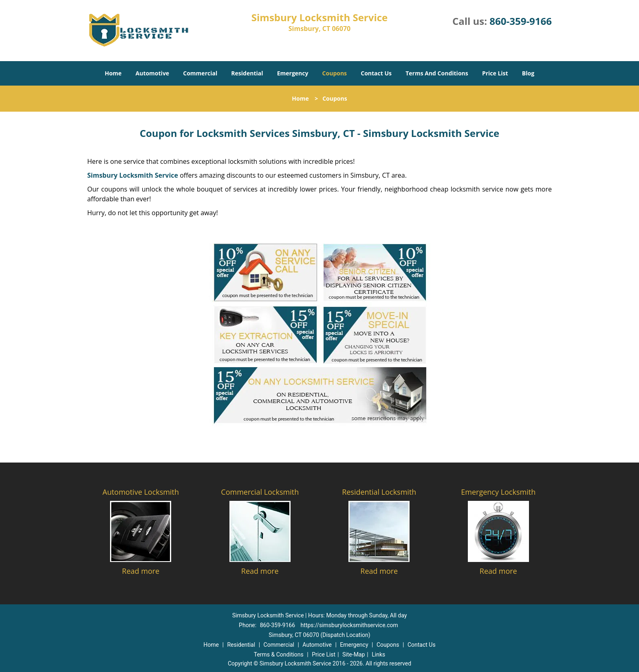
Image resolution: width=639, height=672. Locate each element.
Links (378, 654)
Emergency (293, 73)
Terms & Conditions (279, 654)
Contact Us (376, 73)
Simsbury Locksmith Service (133, 175)
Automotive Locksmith (141, 492)
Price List (495, 73)
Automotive (153, 73)
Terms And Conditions (437, 73)
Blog (528, 73)
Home (113, 73)
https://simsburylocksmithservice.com (349, 625)
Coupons (335, 73)
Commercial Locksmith (260, 492)
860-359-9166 (521, 21)
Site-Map (354, 654)
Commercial (200, 73)
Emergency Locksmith (498, 492)
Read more (141, 571)
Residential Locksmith (379, 492)
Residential (247, 73)
